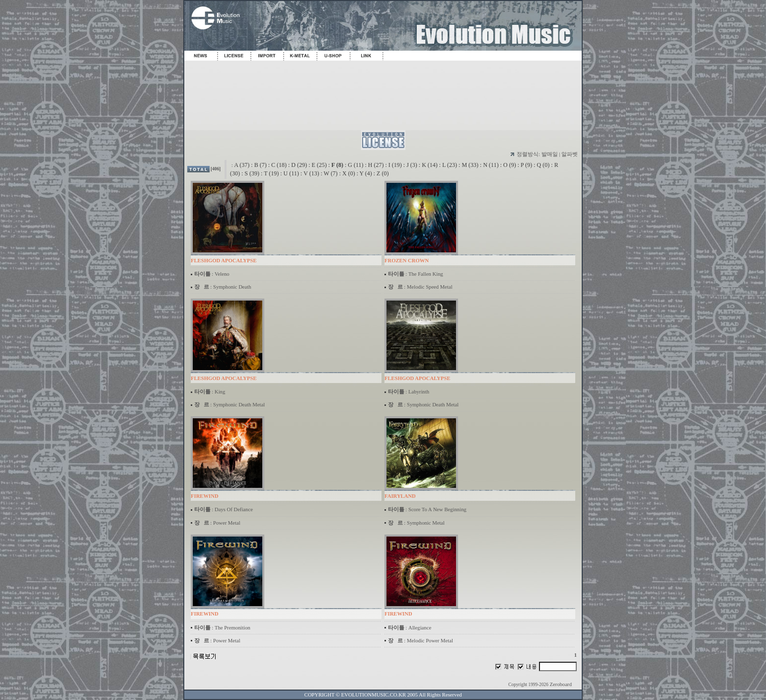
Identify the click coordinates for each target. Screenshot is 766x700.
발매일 (550, 154)
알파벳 (570, 154)
